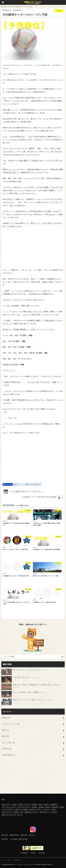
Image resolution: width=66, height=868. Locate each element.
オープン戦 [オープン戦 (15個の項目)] (53, 812)
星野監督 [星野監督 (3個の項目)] (25, 810)
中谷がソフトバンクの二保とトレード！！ (28, 702)
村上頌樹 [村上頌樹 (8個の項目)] (34, 807)
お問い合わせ (18, 860)
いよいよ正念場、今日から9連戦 (24, 694)
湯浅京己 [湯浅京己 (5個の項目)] (46, 805)
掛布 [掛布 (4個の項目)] (22, 812)
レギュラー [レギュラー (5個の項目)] (46, 810)
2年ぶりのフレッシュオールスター (25, 672)
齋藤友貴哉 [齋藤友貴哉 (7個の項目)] (54, 805)
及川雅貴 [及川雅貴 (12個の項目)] (21, 805)
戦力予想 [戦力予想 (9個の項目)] (32, 810)
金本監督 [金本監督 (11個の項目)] (16, 812)
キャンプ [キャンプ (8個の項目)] (20, 815)
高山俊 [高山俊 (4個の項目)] (40, 805)
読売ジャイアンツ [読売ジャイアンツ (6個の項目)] (7, 812)
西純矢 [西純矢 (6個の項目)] (14, 805)
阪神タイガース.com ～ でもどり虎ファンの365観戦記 (26, 865)
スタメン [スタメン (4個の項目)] (39, 810)
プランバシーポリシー (7, 860)
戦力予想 (31, 484)
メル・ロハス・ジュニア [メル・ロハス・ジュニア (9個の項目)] (9, 807)
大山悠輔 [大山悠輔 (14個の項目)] (41, 807)
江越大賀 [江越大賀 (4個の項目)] (48, 807)
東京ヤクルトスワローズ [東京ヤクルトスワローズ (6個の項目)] (9, 815)
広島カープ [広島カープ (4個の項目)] (18, 810)
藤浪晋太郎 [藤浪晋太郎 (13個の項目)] (55, 807)
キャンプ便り (8, 743)
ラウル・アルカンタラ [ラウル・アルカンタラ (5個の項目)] (24, 807)
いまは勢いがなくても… (21, 679)
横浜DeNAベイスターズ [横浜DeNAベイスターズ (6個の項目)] (31, 812)
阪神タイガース (20, 484)
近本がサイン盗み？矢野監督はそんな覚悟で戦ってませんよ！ (32, 687)
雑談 (5, 730)
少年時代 (7, 749)
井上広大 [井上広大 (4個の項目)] (27, 805)
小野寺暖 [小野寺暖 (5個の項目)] (34, 805)
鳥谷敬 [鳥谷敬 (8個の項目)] (62, 807)
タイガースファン (11, 724)
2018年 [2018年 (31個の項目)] (53, 810)
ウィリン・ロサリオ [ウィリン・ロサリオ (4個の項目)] (8, 810)
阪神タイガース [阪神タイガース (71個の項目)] (6, 805)
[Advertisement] (33, 248)
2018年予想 (8, 484)
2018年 (39, 484)
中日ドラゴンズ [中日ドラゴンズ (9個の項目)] (44, 812)
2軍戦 (6, 718)
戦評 (5, 736)
